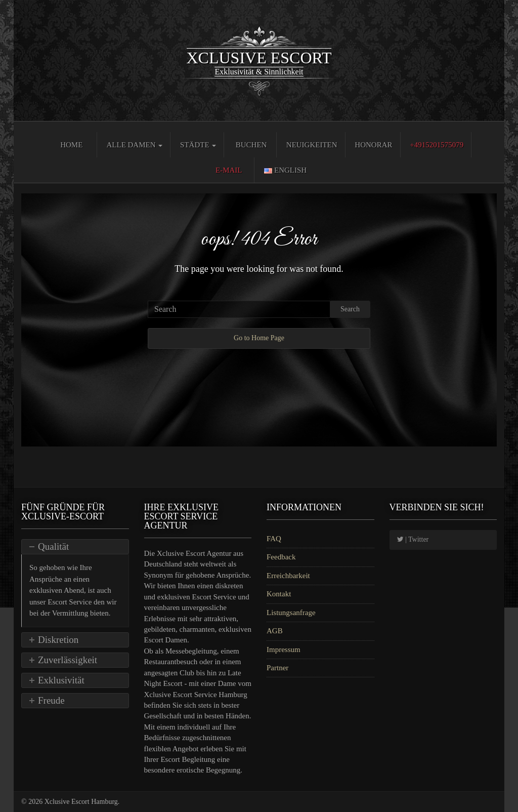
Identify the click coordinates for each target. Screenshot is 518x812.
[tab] (75, 547)
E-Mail (229, 170)
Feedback (281, 557)
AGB (275, 631)
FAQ (274, 539)
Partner (277, 668)
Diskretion (58, 640)
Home (71, 145)
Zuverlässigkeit (68, 660)
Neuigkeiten (312, 145)
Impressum (284, 649)
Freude (51, 700)
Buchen (251, 145)
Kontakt (279, 594)
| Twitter (413, 539)
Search (350, 309)
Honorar (373, 145)
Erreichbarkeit (288, 576)
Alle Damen (134, 145)
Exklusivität (61, 680)
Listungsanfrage (291, 613)
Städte (198, 145)
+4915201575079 (437, 145)
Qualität (53, 546)
